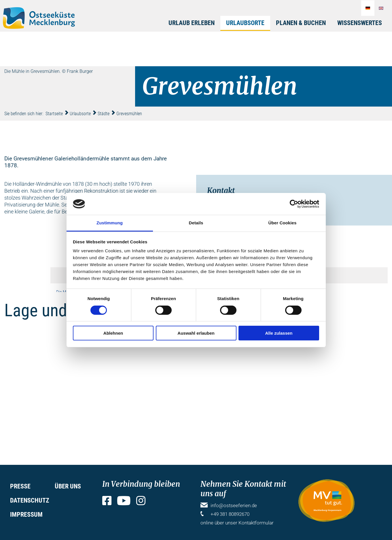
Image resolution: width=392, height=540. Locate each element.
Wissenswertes (360, 23)
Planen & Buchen (301, 23)
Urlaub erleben (192, 23)
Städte (104, 114)
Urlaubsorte (245, 23)
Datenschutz (30, 500)
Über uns (68, 486)
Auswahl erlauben (196, 333)
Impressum (26, 515)
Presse (20, 486)
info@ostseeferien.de (234, 505)
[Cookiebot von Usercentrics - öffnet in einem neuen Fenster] (294, 204)
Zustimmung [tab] (110, 223)
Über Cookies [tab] (283, 223)
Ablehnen (113, 333)
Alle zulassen (279, 333)
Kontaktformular (256, 523)
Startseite (54, 114)
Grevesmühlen (129, 114)
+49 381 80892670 (230, 514)
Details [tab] (196, 223)
